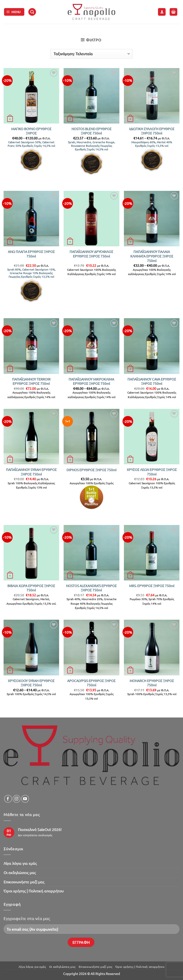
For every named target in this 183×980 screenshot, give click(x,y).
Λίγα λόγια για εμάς (20, 863)
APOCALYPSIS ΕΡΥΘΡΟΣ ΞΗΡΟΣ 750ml (91, 683)
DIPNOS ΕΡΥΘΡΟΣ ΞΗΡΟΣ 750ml (91, 470)
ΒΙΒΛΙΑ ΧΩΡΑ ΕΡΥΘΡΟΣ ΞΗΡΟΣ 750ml (31, 588)
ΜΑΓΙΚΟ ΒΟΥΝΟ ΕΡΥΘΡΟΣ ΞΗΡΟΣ (31, 131)
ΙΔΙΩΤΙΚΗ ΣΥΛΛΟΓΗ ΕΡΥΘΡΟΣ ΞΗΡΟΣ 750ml (152, 131)
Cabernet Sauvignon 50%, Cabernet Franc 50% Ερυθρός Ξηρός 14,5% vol (31, 144)
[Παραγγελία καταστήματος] (91, 54)
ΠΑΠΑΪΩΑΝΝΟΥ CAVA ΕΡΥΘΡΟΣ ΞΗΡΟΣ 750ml (152, 381)
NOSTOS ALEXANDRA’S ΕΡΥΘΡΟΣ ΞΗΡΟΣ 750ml (91, 588)
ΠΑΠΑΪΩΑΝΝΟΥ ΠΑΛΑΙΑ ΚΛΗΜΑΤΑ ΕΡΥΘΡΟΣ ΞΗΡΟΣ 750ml (152, 256)
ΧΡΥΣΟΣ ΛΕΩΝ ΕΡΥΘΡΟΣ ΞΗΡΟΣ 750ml (152, 472)
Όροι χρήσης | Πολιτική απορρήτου (34, 891)
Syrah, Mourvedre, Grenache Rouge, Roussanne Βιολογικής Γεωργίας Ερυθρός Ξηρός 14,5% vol (91, 146)
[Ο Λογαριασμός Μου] (162, 12)
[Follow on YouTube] (25, 799)
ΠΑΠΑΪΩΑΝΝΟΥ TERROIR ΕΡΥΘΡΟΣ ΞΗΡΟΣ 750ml (31, 381)
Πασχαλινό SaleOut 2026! (40, 829)
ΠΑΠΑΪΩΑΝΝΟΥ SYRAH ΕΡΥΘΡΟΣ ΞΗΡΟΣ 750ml (31, 472)
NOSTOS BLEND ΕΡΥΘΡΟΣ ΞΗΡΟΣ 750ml (91, 131)
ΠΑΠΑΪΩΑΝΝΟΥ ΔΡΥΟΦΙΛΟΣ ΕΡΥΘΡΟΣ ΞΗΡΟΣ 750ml (91, 254)
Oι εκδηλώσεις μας (20, 872)
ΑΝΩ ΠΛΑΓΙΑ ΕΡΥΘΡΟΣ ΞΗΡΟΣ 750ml (31, 254)
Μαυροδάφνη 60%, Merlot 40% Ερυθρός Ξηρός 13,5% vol (152, 144)
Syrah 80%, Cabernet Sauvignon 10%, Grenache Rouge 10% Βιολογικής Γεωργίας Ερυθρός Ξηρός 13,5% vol (31, 273)
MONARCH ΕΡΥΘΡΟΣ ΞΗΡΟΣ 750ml (152, 683)
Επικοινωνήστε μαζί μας (24, 882)
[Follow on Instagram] (17, 799)
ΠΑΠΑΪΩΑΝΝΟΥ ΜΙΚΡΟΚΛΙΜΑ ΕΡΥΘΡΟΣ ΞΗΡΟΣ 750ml (91, 381)
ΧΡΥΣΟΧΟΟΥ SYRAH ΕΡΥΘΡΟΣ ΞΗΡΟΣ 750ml (31, 683)
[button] (14, 12)
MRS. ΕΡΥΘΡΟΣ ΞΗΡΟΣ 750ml (152, 586)
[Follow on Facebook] (8, 799)
